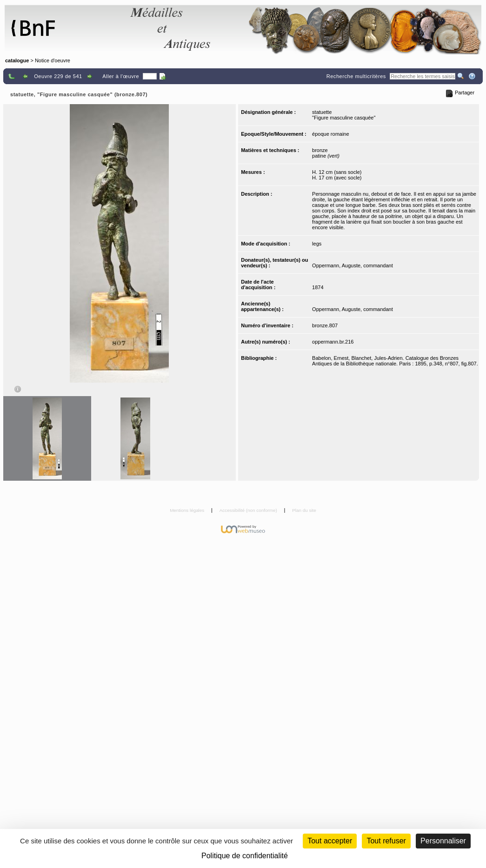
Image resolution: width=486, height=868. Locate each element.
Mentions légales (188, 510)
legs (317, 244)
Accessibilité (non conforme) (249, 510)
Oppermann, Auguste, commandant (353, 265)
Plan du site (304, 510)
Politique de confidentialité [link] (245, 856)
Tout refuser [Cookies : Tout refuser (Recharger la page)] (386, 841)
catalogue (17, 60)
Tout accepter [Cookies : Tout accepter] (330, 841)
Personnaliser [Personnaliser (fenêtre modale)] (443, 841)
